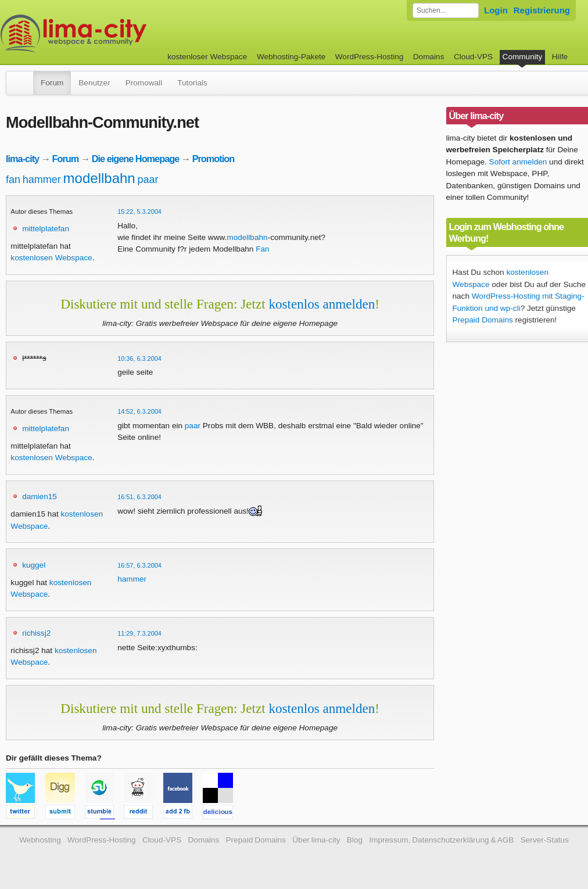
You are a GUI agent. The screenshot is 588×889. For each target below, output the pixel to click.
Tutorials (192, 83)
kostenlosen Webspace (51, 258)
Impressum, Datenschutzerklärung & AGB (441, 840)
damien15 (40, 497)
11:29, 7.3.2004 (139, 633)
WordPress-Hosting (370, 57)
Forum (52, 83)
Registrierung (542, 10)
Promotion (214, 159)
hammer (42, 180)
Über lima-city (316, 840)
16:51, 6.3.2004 (139, 497)
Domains (429, 57)
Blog (355, 840)
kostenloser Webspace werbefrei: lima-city (117, 33)
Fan (262, 249)
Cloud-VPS (473, 57)
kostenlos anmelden (322, 304)
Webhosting (40, 840)
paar (148, 180)
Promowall (144, 83)
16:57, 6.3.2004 (139, 565)
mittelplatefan (46, 229)
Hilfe (560, 57)
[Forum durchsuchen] (446, 10)
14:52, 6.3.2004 (139, 411)
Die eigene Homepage (136, 159)
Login (496, 10)
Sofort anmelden (518, 162)
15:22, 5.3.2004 (139, 212)
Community (523, 57)
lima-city (22, 159)
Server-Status (545, 840)
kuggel (34, 565)
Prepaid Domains (483, 320)
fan (13, 180)
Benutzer (94, 83)
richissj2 (36, 633)
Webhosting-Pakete (291, 57)
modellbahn (99, 178)
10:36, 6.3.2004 (139, 359)
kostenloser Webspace (207, 57)
